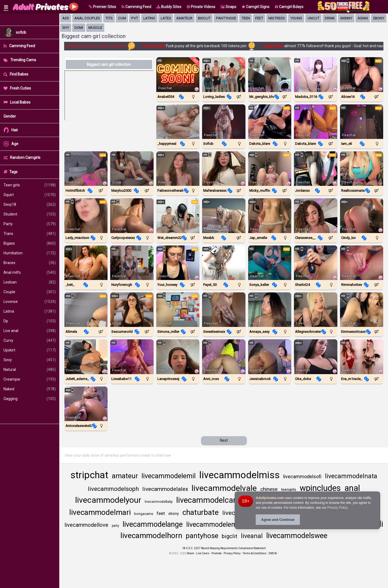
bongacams (144, 514)
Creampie (30, 379)
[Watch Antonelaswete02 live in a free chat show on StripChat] (86, 404)
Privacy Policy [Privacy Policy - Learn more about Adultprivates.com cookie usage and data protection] (337, 508)
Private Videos (201, 7)
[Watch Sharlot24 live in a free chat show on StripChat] (316, 263)
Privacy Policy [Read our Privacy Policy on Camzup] (232, 553)
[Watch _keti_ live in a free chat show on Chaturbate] (86, 263)
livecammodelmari (100, 512)
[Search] (366, 6)
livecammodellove (86, 525)
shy (66, 28)
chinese (269, 489)
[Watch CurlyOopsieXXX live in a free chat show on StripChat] (132, 216)
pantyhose (226, 18)
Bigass (30, 243)
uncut (313, 18)
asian (363, 18)
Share (190, 553)
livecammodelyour (108, 500)
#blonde (121, 46)
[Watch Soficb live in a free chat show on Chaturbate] (224, 122)
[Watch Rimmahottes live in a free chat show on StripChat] (362, 263)
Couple (30, 292)
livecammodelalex (165, 489)
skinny (346, 18)
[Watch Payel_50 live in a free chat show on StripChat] (224, 263)
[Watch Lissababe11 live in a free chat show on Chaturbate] (132, 357)
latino (149, 18)
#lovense (91, 46)
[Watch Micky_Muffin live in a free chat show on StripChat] (270, 169)
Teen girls (30, 185)
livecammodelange (153, 524)
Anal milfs (30, 272)
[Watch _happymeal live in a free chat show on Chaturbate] (178, 122)
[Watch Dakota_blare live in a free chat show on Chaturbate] (270, 122)
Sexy (30, 360)
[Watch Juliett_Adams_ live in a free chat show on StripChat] (86, 357)
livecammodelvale (224, 488)
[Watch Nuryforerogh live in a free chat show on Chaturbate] (132, 263)
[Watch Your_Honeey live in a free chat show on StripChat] (178, 263)
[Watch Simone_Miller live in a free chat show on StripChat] (178, 310)
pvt (135, 18)
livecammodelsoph (113, 489)
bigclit (204, 18)
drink (330, 18)
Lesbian (30, 282)
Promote (216, 553)
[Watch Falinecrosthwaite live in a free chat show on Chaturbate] (178, 169)
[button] (102, 7)
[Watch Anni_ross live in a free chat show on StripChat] (224, 357)
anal (352, 488)
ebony (379, 18)
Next (224, 440)
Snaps (228, 7)
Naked (30, 389)
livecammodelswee (297, 536)
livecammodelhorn (151, 536)
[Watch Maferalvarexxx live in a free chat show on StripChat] (224, 169)
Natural (30, 370)
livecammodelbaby (159, 502)
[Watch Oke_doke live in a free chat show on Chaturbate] (316, 357)
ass (66, 18)
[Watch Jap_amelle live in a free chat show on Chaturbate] (270, 216)
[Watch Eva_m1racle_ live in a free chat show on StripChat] (362, 357)
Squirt (30, 195)
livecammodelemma (216, 524)
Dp (30, 321)
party (115, 526)
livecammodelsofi (302, 476)
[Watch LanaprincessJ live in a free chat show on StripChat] (178, 357)
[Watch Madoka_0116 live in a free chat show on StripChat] (316, 74)
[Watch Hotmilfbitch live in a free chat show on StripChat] (86, 169)
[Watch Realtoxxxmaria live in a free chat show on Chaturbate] (362, 169)
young (296, 18)
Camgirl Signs (256, 7)
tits (109, 18)
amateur (184, 18)
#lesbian (75, 46)
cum (122, 18)
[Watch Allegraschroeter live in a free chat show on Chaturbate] (316, 310)
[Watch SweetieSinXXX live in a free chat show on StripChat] (224, 310)
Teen (246, 18)
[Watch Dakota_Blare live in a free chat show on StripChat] (316, 122)
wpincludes (320, 488)
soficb (21, 32)
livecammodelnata (351, 476)
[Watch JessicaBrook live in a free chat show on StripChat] (270, 357)
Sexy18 (30, 204)
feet (259, 18)
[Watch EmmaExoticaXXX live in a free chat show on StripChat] (362, 310)
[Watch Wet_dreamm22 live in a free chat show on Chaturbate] (178, 216)
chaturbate (201, 512)
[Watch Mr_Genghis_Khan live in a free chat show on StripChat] (270, 74)
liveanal (252, 536)
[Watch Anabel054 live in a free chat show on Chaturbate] (178, 74)
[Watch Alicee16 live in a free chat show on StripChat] (362, 74)
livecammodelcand (209, 500)
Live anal (30, 331)
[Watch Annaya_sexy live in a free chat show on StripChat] (270, 310)
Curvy (30, 340)
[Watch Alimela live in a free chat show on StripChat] (86, 310)
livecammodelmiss (239, 475)
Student (30, 214)
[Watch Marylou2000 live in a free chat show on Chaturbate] (132, 169)
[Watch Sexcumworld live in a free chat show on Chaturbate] (132, 310)
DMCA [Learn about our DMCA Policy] (273, 553)
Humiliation (30, 253)
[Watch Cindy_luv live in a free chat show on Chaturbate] (362, 216)
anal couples (87, 18)
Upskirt (30, 350)
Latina (30, 311)
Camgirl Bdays (289, 7)
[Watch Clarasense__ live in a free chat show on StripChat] (316, 216)
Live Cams (203, 553)
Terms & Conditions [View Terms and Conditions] (255, 553)
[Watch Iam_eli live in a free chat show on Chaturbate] (362, 122)
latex (166, 18)
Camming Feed (136, 7)
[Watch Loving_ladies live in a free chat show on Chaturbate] (224, 74)
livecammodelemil (169, 476)
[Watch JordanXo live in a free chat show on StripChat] (316, 169)
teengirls (289, 490)
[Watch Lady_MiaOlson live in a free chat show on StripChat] (86, 216)
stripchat (89, 475)
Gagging (30, 399)
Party (30, 224)
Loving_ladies (156, 46)
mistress (277, 18)
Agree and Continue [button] (278, 520)
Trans (30, 234)
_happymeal (275, 46)
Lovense (30, 302)
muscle (95, 28)
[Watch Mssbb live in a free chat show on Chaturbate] (224, 216)
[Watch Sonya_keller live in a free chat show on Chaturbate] (270, 263)
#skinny (107, 46)
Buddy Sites (169, 7)
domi (79, 28)
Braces (30, 263)
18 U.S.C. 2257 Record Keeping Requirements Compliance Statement (224, 548)
